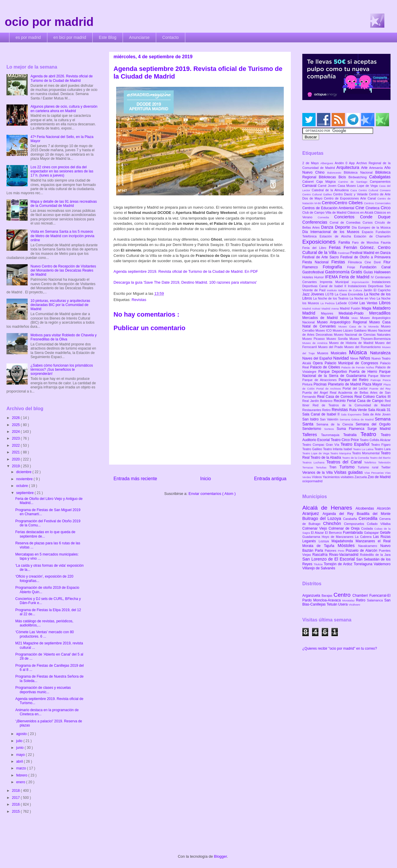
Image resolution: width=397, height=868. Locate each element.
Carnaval (310, 186)
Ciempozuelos (356, 524)
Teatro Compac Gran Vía (321, 445)
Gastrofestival (314, 272)
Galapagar (372, 533)
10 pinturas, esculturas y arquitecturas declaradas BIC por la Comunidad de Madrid (60, 305)
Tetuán (332, 604)
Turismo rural (369, 467)
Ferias (336, 247)
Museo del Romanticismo (363, 347)
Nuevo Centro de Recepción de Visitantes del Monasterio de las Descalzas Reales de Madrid (63, 271)
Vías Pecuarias (375, 473)
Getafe (385, 533)
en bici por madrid (70, 37)
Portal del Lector (356, 388)
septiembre (25, 493)
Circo (386, 208)
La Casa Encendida (349, 294)
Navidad (342, 358)
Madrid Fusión (351, 308)
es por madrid (28, 37)
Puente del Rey (380, 389)
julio (20, 741)
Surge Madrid (379, 429)
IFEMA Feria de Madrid (348, 277)
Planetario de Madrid (345, 384)
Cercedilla (369, 518)
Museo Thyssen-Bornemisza (370, 339)
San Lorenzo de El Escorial (329, 559)
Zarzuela (361, 477)
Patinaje (377, 380)
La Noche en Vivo (363, 298)
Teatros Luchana (314, 462)
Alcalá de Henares (329, 508)
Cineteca (373, 208)
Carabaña (351, 519)
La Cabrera (364, 537)
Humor (320, 277)
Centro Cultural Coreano (375, 190)
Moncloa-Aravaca (328, 600)
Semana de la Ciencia (336, 424)
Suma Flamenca (352, 429)
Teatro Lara (382, 449)
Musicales (340, 353)
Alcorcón (384, 508)
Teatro (371, 434)
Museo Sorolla (338, 339)
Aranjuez (312, 513)
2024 (16, 432)
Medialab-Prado (354, 313)
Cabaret (309, 182)
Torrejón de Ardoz (339, 564)
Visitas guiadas (349, 472)
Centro (343, 595)
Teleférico (371, 462)
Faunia (386, 242)
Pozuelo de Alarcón (362, 551)
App (353, 163)
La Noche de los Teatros (331, 298)
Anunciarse (139, 37)
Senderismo (313, 429)
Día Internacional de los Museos (332, 232)
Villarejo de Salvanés (319, 568)
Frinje (353, 267)
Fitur (387, 262)
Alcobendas (366, 508)
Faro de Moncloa (366, 242)
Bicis (343, 177)
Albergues (328, 163)
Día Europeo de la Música (371, 227)
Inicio (206, 479)
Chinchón (334, 523)
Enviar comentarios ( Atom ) (212, 494)
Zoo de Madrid (379, 477)
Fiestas (340, 262)
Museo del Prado (331, 347)
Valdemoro (382, 564)
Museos (324, 353)
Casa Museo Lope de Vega (358, 186)
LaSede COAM (348, 303)
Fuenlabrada (353, 533)
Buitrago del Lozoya (323, 518)
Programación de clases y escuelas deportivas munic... (43, 690)
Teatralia (352, 435)
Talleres (312, 435)
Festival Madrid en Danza (370, 253)
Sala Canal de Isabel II (322, 414)
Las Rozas (382, 537)
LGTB (330, 294)
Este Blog (108, 37)
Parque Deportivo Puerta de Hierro (349, 372)
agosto (22, 734)
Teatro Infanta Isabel (338, 449)
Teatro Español (356, 444)
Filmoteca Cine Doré (366, 262)
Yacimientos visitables (338, 477)
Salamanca (376, 600)
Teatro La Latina (364, 449)
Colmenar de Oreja (345, 528)
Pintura (308, 384)
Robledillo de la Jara (375, 555)
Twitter (386, 467)
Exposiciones (320, 242)
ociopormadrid (312, 481)
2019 (16, 466)
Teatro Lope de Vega (316, 453)
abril (20, 761)
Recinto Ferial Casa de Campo (359, 401)
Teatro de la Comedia (356, 458)
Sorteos (330, 429)
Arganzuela (312, 596)
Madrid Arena (331, 309)
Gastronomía (338, 272)
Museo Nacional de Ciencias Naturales (362, 335)
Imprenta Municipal (336, 282)
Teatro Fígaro (381, 445)
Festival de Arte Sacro (321, 257)
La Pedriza (328, 303)
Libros (385, 303)
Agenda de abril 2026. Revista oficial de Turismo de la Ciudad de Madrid (62, 78)
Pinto (342, 551)
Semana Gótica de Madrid (357, 419)
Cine (361, 208)
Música (360, 352)
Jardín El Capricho (377, 290)
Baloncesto (336, 173)
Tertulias (322, 467)
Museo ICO (324, 330)
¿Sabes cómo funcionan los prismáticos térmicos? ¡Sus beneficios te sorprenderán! (62, 370)
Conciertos (347, 217)
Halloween (382, 272)
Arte (365, 168)
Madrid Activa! (312, 309)
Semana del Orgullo (373, 424)
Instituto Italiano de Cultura (345, 290)
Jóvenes (318, 294)
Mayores (330, 313)
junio (20, 748)
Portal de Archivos (329, 389)
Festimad (344, 253)
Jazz (307, 294)
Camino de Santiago (354, 182)
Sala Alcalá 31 (379, 410)
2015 (16, 812)
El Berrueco (334, 533)
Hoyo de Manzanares (338, 537)
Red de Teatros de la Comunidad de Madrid (352, 405)
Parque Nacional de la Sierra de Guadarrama (346, 374)
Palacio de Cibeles (326, 367)
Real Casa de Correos (336, 397)
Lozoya (325, 541)
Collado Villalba (379, 524)
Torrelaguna (364, 564)
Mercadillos (380, 313)
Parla (320, 551)
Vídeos (317, 477)
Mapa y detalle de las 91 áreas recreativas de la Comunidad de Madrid (64, 204)
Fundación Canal (375, 267)
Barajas (327, 596)
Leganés (310, 541)
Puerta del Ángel (316, 393)
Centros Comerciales (377, 203)
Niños (365, 358)
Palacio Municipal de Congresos (352, 363)
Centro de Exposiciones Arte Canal (351, 198)
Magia (367, 308)
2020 (16, 459)
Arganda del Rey (340, 514)
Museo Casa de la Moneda (360, 326)
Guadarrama (312, 537)
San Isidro (311, 419)
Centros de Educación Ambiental (329, 208)
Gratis (357, 272)
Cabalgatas (380, 177)
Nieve (355, 358)
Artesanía (377, 168)
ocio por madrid (49, 22)
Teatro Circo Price (345, 440)
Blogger (221, 856)
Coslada (368, 528)
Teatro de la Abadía (326, 458)
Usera (343, 604)
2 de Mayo (311, 163)
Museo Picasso (314, 339)
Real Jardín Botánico (318, 401)
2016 (16, 804)
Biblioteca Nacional (360, 172)
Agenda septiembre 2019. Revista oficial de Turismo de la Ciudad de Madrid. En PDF (186, 271)
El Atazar (318, 533)
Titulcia (319, 564)
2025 (16, 425)
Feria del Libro (316, 248)
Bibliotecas (329, 177)
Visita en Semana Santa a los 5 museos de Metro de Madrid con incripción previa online (62, 236)
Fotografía (335, 267)
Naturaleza (380, 353)
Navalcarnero (369, 546)
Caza (354, 190)
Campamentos (380, 182)
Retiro (327, 410)
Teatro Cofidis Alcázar (375, 440)
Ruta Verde (358, 410)
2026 (16, 418)
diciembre (24, 472)
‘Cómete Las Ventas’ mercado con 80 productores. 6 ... (45, 634)
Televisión (384, 462)
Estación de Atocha (337, 236)
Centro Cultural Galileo (318, 194)
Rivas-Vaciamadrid (345, 555)
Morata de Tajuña (320, 546)
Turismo (348, 467)
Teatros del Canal (345, 462)
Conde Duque (375, 217)
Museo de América (316, 343)
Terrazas (309, 467)
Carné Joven (328, 186)
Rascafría (321, 555)
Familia (345, 242)
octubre (22, 486)
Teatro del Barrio (380, 458)
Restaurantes (312, 410)
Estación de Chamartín (372, 236)
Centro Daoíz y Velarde (351, 194)
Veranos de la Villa (318, 473)
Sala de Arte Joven (377, 414)
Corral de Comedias (346, 222)
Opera (319, 363)
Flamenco (312, 267)
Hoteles (308, 277)
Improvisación (362, 282)
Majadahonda (343, 541)
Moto (356, 318)
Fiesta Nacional (317, 262)
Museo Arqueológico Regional (343, 322)
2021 (16, 452)
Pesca (387, 380)
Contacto (171, 37)
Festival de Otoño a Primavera (365, 257)
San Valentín (330, 419)
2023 (16, 438)
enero (21, 782)
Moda (346, 318)
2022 (16, 445)
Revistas (139, 300)
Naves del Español (318, 358)
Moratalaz (349, 600)
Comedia (326, 217)
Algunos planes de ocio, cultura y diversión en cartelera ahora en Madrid (64, 109)
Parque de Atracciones (320, 380)
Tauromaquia (332, 435)
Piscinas (321, 384)
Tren (334, 467)
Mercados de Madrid (321, 318)
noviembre (25, 479)
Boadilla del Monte (374, 514)
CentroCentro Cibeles (343, 203)
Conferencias (316, 222)
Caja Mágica (327, 182)
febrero (22, 775)
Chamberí (361, 596)
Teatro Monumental (366, 453)
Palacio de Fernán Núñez (358, 367)
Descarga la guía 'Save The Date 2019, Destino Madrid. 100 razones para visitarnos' (185, 282)
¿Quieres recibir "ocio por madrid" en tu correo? (340, 648)
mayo (21, 755)
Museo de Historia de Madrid (352, 343)
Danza (328, 227)
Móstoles (348, 546)
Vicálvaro (354, 605)
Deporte (343, 227)
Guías (369, 272)
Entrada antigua (270, 479)
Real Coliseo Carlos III (372, 397)
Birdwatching (359, 177)
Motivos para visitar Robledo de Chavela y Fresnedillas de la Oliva (64, 337)
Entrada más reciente (135, 479)
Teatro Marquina (341, 453)
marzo (22, 768)
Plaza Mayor (373, 384)
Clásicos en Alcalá (361, 212)
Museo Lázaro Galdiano (350, 330)
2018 (16, 791)
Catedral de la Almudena (331, 190)
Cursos (369, 222)
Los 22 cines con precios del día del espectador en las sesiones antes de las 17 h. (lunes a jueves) (62, 171)
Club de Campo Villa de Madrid (325, 212)
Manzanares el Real (373, 541)
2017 (16, 798)
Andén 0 (342, 163)
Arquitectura (349, 167)
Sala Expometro (352, 414)
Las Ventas (369, 303)
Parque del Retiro (355, 380)
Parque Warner (379, 376)
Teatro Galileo (313, 449)
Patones (331, 551)
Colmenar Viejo (315, 528)
